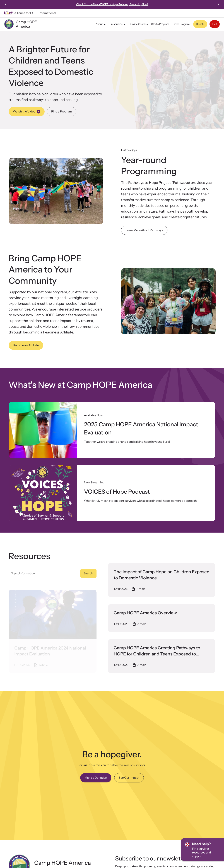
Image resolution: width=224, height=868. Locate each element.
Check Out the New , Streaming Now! (112, 4)
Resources (119, 24)
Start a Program (160, 24)
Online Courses (139, 24)
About (101, 24)
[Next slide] (218, 4)
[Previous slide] (6, 4)
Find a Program (181, 24)
